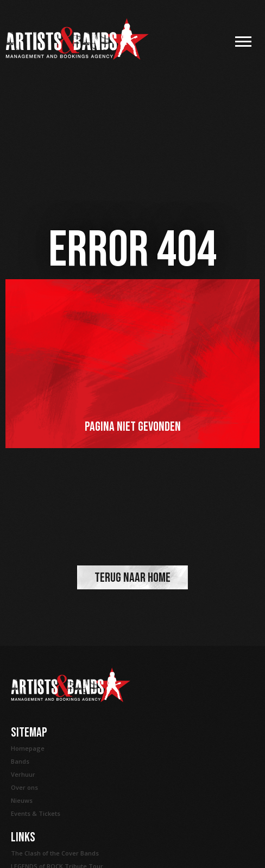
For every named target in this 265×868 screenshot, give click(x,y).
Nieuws (22, 800)
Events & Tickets (36, 813)
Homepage (28, 748)
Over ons (24, 787)
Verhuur (23, 774)
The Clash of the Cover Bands (55, 853)
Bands (20, 761)
